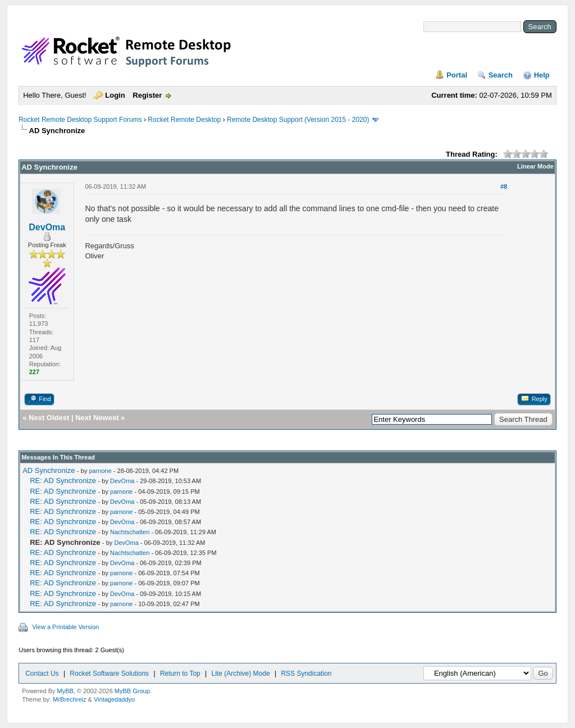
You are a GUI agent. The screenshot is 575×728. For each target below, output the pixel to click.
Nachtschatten (130, 532)
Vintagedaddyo (114, 699)
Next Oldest (49, 418)
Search (501, 75)
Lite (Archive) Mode (241, 674)
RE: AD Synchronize (63, 481)
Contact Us (42, 674)
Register (147, 95)
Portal (457, 75)
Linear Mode (535, 166)
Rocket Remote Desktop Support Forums (80, 120)
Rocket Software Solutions (109, 674)
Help (542, 75)
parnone (100, 471)
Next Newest (97, 418)
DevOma (47, 227)
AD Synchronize (49, 470)
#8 (504, 186)
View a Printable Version (65, 627)
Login (115, 95)
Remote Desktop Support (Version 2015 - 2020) (298, 120)
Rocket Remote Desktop (184, 120)
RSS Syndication (306, 674)
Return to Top (180, 674)
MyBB (65, 691)
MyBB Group (132, 691)
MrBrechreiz (69, 699)
